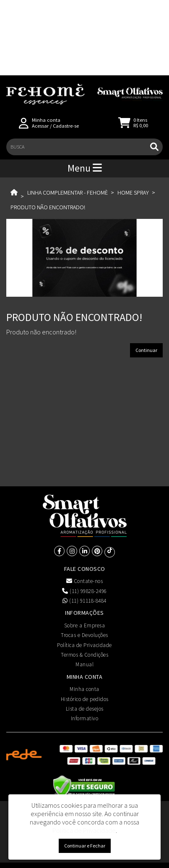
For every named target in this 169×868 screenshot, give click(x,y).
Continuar (146, 350)
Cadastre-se (66, 126)
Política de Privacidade (84, 645)
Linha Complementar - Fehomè (68, 193)
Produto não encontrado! (48, 207)
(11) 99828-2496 (84, 591)
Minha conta (84, 689)
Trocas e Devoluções (84, 635)
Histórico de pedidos (85, 699)
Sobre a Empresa (85, 625)
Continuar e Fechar (85, 846)
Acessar (40, 126)
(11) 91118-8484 (84, 601)
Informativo (85, 718)
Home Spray (133, 193)
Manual (84, 664)
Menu (85, 168)
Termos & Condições (84, 655)
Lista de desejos (85, 709)
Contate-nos (85, 581)
